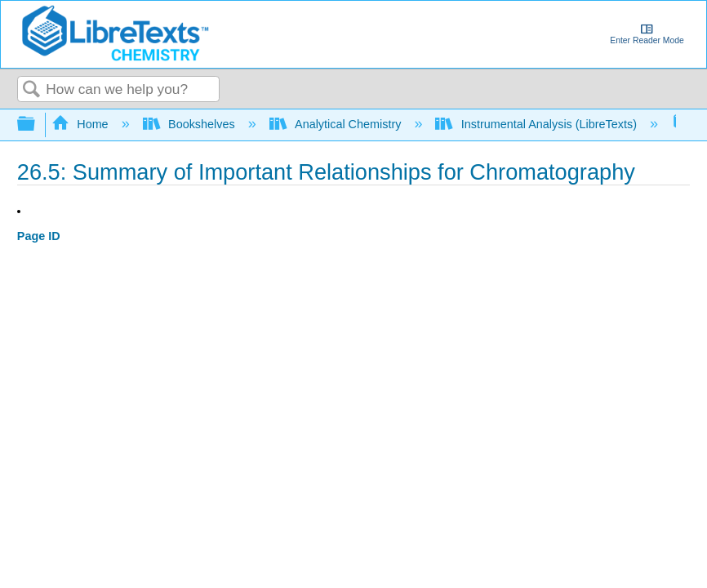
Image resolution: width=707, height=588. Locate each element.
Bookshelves (191, 124)
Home (82, 124)
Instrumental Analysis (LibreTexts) (538, 124)
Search (32, 90)
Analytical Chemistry (337, 124)
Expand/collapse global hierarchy (37, 125)
